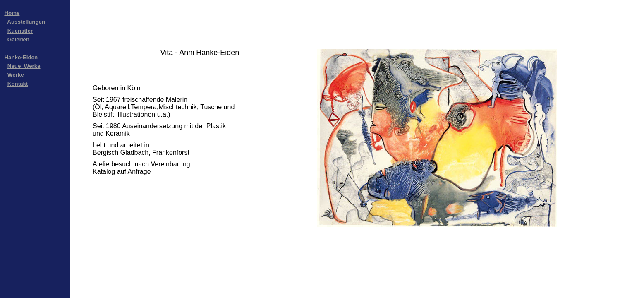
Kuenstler (20, 31)
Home (12, 13)
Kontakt (18, 84)
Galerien (18, 40)
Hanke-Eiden (21, 57)
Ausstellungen (26, 22)
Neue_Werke (24, 66)
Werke (16, 75)
